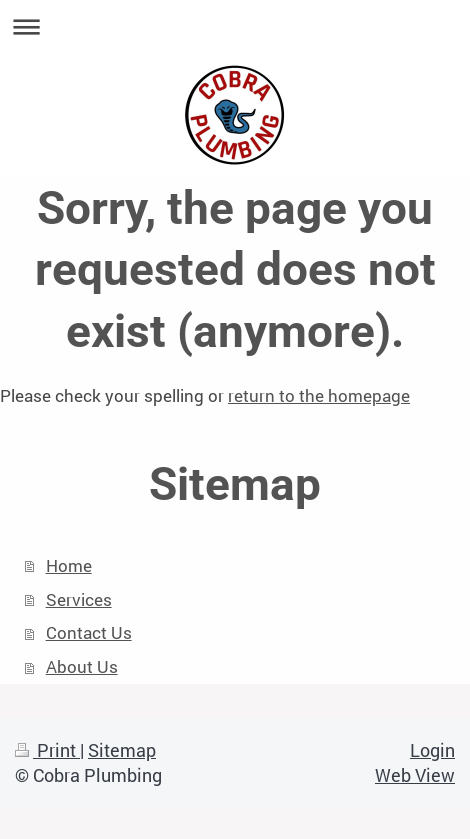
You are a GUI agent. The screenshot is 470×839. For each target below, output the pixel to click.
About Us (82, 666)
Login (432, 750)
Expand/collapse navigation (235, 26)
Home (69, 565)
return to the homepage (319, 395)
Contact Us (89, 632)
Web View (415, 775)
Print (47, 750)
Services (79, 599)
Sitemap (122, 750)
